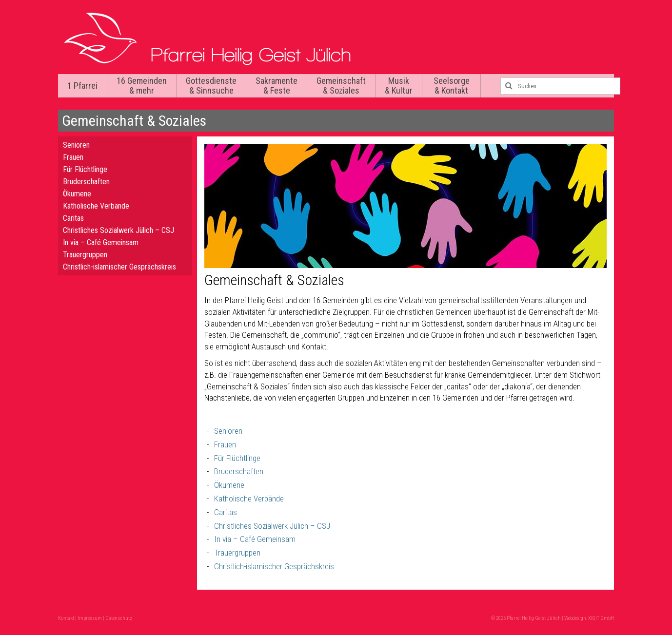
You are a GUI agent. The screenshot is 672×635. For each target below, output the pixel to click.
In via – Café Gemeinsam (255, 539)
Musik (399, 86)
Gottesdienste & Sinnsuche (211, 86)
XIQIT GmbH (601, 618)
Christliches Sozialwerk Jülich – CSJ (272, 526)
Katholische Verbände (249, 499)
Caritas (226, 512)
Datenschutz (119, 618)
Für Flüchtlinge (237, 458)
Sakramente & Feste (277, 86)
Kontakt (66, 618)
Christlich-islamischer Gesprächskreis (274, 566)
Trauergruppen (237, 553)
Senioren (228, 431)
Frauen (225, 444)
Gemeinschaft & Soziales (341, 86)
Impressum (90, 618)
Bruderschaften (239, 471)
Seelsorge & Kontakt (452, 86)
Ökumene (229, 485)
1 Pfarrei (82, 86)
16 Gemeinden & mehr (142, 86)
